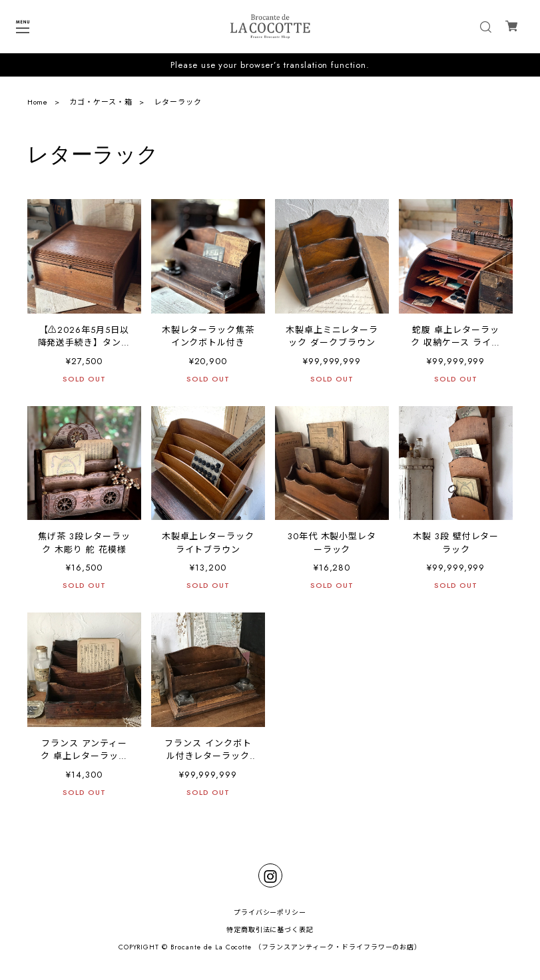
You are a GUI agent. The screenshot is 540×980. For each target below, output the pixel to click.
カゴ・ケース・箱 (101, 102)
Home (38, 102)
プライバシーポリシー (270, 912)
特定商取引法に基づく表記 (270, 930)
